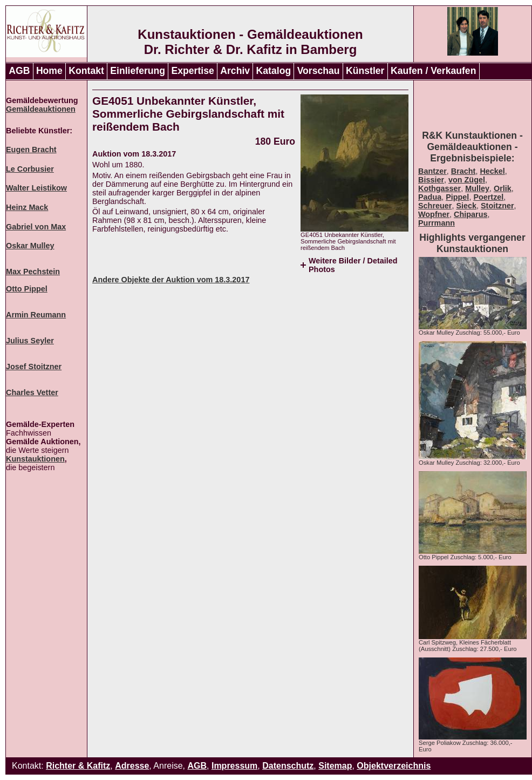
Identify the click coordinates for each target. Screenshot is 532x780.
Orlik (503, 188)
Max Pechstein (33, 272)
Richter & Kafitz (78, 766)
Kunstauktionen (35, 459)
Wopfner (434, 214)
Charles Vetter (32, 392)
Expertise (193, 71)
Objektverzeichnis (394, 766)
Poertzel (488, 197)
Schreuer (435, 206)
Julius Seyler (30, 341)
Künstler (365, 71)
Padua (430, 197)
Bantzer (432, 171)
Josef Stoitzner (34, 367)
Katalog (274, 71)
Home (49, 71)
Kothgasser (439, 188)
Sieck (466, 206)
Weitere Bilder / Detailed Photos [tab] (353, 265)
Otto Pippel (27, 289)
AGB (19, 71)
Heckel (492, 171)
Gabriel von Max (36, 227)
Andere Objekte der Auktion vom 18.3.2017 (171, 280)
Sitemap (335, 766)
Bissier (431, 180)
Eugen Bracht (31, 150)
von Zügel (467, 180)
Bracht (463, 171)
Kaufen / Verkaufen (433, 71)
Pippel (457, 197)
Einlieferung (138, 71)
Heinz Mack (27, 207)
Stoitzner (497, 206)
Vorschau (319, 71)
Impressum (234, 766)
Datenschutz (288, 766)
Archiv (235, 71)
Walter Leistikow (36, 188)
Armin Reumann (36, 315)
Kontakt (86, 71)
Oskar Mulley (30, 246)
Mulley (477, 188)
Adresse (132, 766)
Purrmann (436, 223)
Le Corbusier (30, 169)
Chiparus (470, 214)
